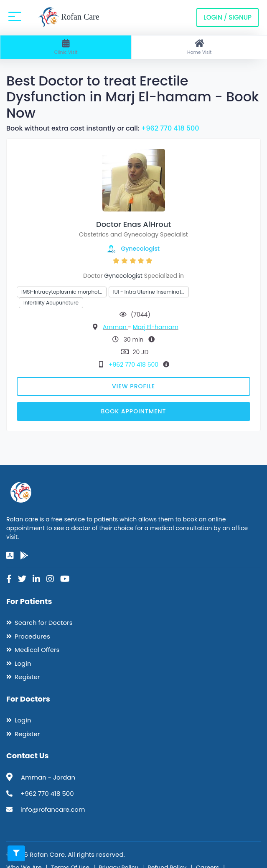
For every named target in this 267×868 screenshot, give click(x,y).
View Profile (133, 386)
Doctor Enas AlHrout (133, 224)
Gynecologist (141, 249)
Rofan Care (69, 18)
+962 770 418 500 (170, 128)
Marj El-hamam (156, 327)
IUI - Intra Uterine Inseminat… (149, 292)
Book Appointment (133, 411)
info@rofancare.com (53, 809)
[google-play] (24, 556)
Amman (115, 327)
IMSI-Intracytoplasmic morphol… (62, 292)
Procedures (32, 636)
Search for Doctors (43, 623)
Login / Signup (228, 17)
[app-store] (10, 556)
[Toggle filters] (16, 853)
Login (23, 663)
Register (27, 677)
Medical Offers (37, 650)
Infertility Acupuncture (51, 303)
